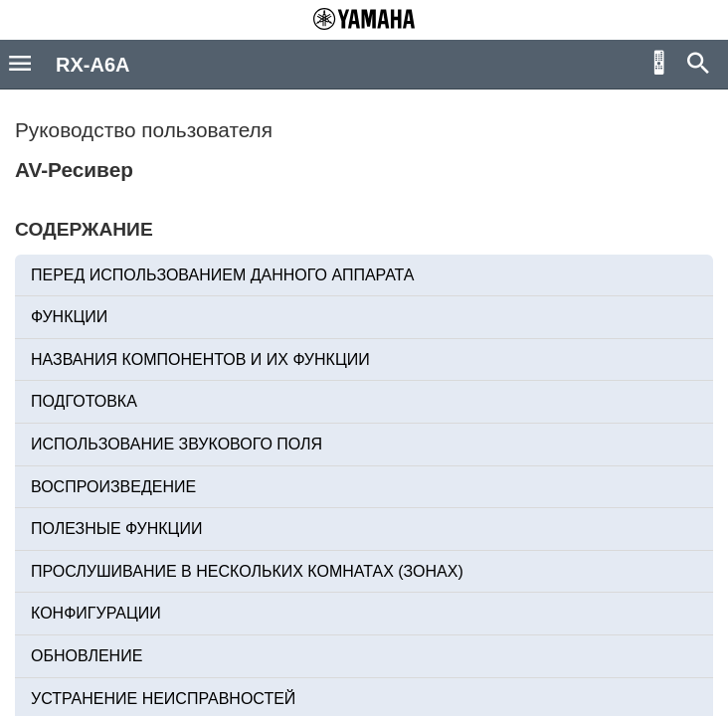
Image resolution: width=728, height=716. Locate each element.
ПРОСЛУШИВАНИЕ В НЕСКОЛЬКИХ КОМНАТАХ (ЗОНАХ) (247, 571)
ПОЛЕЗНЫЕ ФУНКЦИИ (116, 529)
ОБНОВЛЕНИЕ (87, 656)
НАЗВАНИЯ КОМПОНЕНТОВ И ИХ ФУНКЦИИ (200, 359)
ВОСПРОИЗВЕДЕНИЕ (113, 487)
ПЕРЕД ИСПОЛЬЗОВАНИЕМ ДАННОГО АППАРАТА (223, 275)
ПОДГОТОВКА (84, 401)
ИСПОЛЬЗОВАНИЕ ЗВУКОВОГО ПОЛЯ (177, 444)
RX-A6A (92, 65)
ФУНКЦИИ (69, 317)
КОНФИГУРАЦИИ (96, 613)
